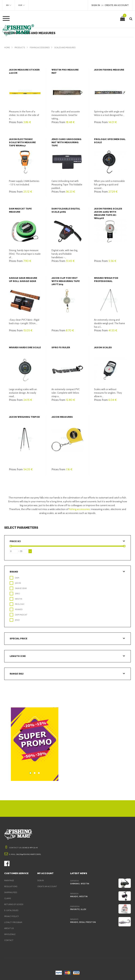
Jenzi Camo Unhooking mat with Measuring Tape (66, 142)
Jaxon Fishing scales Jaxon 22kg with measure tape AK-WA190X (110, 212)
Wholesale (10, 934)
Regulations (11, 886)
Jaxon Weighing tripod (24, 417)
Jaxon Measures (62, 417)
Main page (9, 880)
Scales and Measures (70, 47)
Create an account (48, 886)
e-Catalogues (12, 910)
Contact (9, 940)
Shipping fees (12, 892)
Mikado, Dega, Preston (83, 922)
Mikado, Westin (78, 896)
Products (20, 47)
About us (9, 928)
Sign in (41, 880)
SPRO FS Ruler (61, 347)
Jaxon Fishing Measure (109, 70)
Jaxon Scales (103, 347)
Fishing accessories (42, 47)
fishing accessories (78, 509)
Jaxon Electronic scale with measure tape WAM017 (25, 142)
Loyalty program (14, 922)
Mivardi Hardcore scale (25, 347)
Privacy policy (12, 916)
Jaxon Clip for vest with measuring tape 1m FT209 (67, 281)
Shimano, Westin (79, 884)
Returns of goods (14, 904)
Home (7, 47)
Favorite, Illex (78, 909)
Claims (8, 898)
